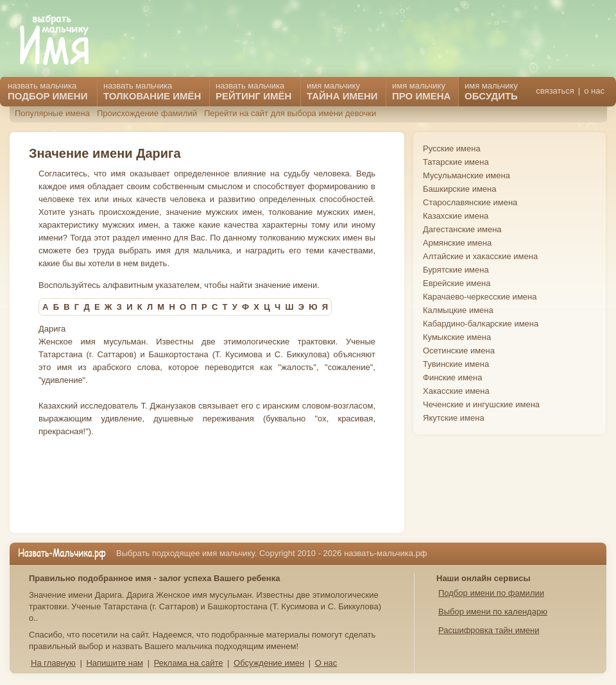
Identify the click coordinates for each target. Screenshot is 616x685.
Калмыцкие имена (458, 310)
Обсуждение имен (269, 663)
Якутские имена (454, 418)
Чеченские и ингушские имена (481, 404)
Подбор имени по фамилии (491, 593)
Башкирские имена (460, 189)
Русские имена (452, 148)
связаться (555, 91)
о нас (594, 91)
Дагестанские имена (462, 229)
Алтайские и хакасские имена (480, 256)
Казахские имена (456, 216)
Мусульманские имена (466, 175)
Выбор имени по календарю (493, 612)
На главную (53, 663)
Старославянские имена (470, 202)
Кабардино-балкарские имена (481, 324)
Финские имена (452, 377)
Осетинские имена (459, 351)
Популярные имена (52, 113)
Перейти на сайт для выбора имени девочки (290, 113)
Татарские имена (456, 162)
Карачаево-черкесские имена (480, 297)
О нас (326, 663)
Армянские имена (457, 243)
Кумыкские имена (457, 337)
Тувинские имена (456, 364)
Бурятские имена (456, 270)
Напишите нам (115, 663)
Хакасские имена (456, 391)
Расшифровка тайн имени (489, 630)
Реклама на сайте (189, 663)
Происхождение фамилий (147, 113)
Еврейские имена (457, 283)
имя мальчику (491, 91)
